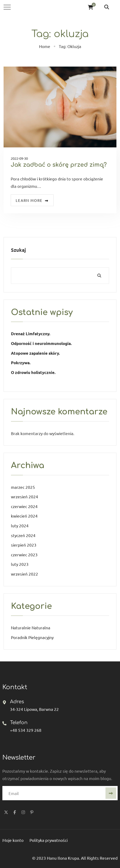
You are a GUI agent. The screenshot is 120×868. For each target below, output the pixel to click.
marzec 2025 (23, 487)
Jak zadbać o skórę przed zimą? (59, 165)
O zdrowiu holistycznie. (33, 372)
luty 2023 (20, 564)
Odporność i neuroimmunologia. (41, 343)
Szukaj (18, 250)
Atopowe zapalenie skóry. (36, 353)
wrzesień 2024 (25, 497)
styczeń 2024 (23, 535)
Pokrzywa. (21, 363)
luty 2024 (20, 526)
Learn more (32, 200)
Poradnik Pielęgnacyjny (32, 637)
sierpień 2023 (24, 545)
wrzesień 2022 (25, 574)
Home (45, 46)
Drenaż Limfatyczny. (31, 334)
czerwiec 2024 (24, 506)
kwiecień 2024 (24, 516)
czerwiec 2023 (24, 555)
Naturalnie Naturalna (31, 628)
